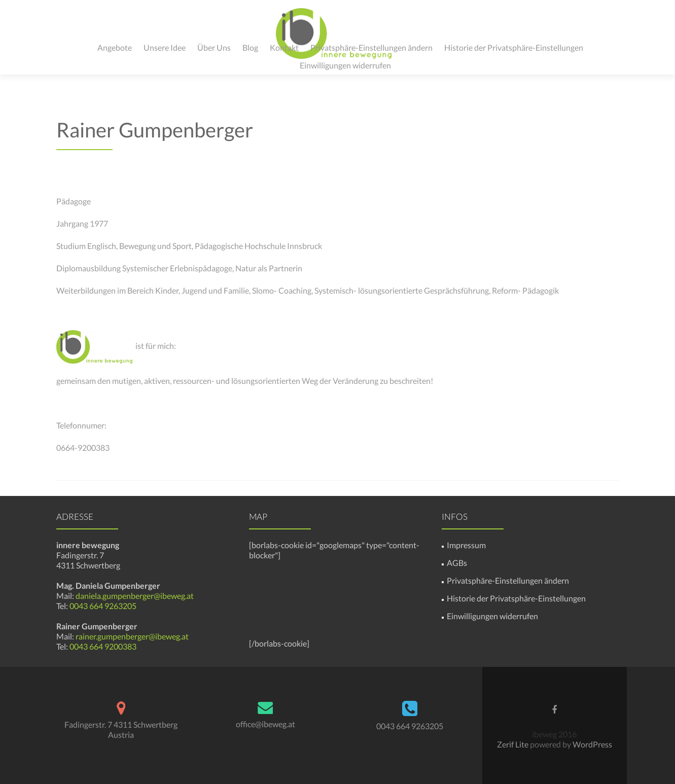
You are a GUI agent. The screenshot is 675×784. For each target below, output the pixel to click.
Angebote (115, 47)
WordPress (592, 744)
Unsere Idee (165, 47)
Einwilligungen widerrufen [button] (345, 65)
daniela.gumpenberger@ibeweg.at (135, 596)
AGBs (457, 563)
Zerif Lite (513, 744)
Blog (250, 47)
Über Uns (214, 47)
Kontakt (284, 47)
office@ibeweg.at (265, 724)
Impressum (466, 545)
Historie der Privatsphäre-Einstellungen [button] (514, 47)
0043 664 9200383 (103, 646)
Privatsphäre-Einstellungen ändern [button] (371, 47)
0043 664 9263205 (102, 606)
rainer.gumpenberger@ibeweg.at (132, 636)
